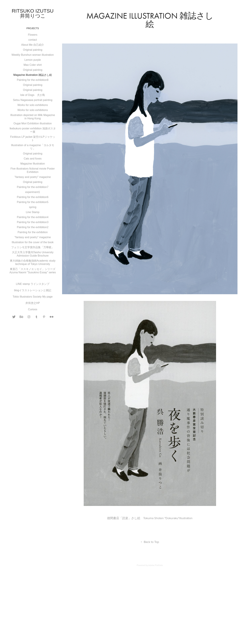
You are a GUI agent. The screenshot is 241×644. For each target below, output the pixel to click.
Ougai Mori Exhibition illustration (33, 123)
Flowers (33, 35)
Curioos (33, 309)
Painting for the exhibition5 (33, 202)
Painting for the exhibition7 (33, 187)
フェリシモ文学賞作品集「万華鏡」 (33, 247)
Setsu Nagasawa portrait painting (33, 100)
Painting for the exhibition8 (33, 80)
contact (33, 40)
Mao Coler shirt (33, 65)
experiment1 (33, 192)
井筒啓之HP (33, 303)
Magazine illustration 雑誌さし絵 (33, 75)
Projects (33, 28)
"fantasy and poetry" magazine (33, 177)
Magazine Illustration (33, 164)
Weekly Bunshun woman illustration (33, 55)
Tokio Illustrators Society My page (33, 297)
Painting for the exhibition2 (33, 227)
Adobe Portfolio (156, 565)
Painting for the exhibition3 (33, 222)
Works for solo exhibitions (33, 105)
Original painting (33, 50)
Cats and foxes (33, 159)
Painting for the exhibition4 (33, 217)
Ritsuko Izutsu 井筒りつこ (35, 13)
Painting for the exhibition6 (33, 197)
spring (33, 207)
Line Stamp (33, 212)
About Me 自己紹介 (33, 45)
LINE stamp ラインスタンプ (33, 284)
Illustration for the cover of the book (33, 242)
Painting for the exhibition (33, 232)
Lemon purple (33, 60)
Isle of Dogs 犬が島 (33, 95)
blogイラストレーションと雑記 (33, 290)
